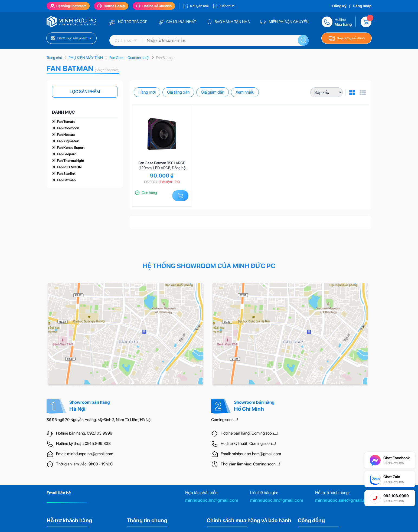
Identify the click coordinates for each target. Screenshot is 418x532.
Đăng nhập (362, 6)
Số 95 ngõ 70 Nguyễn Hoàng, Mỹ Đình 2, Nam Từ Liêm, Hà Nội (99, 420)
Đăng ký (339, 6)
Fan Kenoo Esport (71, 148)
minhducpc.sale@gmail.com (343, 500)
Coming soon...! (225, 420)
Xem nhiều (245, 92)
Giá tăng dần (178, 92)
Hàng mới (147, 92)
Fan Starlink (66, 174)
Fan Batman (66, 180)
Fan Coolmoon (68, 128)
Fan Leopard (67, 154)
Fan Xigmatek (68, 141)
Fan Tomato (66, 122)
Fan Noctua (66, 135)
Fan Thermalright (71, 161)
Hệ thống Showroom (68, 6)
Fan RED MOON (69, 167)
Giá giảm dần (213, 92)
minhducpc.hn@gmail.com (212, 500)
